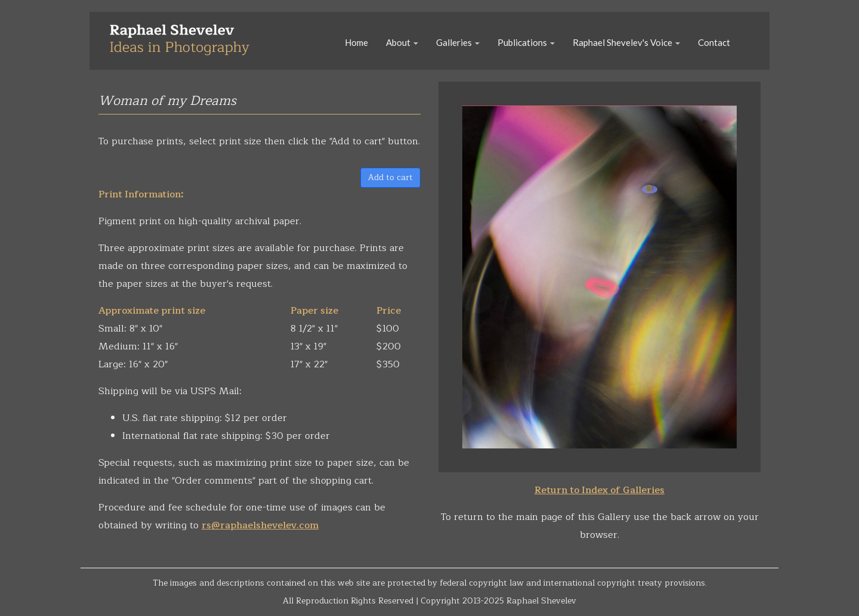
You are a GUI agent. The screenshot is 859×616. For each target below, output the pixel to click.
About (402, 42)
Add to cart (390, 177)
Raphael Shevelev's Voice (626, 42)
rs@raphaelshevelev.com (260, 525)
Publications (526, 42)
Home (356, 42)
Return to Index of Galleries (600, 490)
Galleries (458, 42)
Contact (714, 42)
